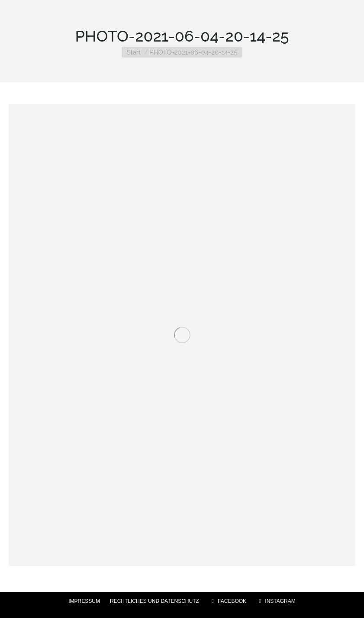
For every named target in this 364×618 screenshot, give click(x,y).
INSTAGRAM (276, 601)
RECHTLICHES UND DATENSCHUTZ (155, 601)
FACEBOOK (228, 601)
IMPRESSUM (84, 601)
